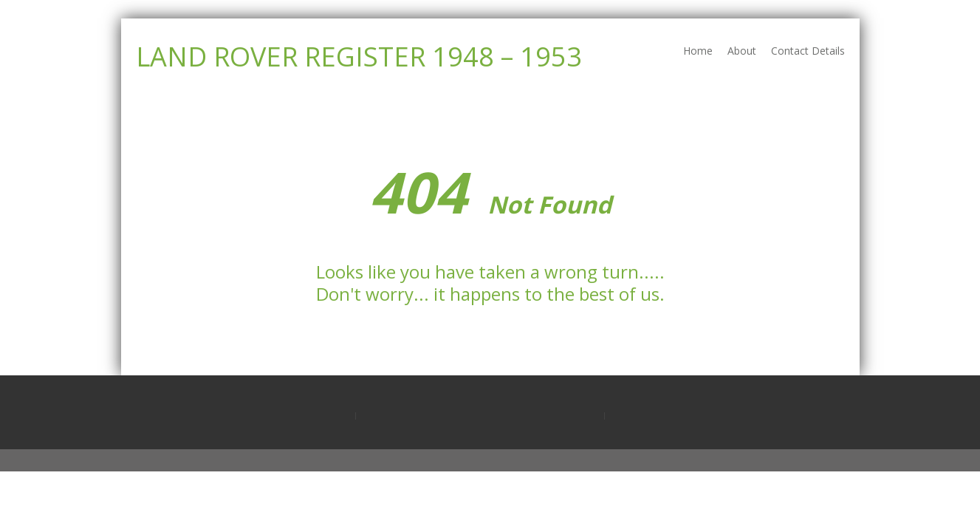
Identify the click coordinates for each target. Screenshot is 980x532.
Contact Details (808, 51)
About (742, 51)
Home (698, 51)
